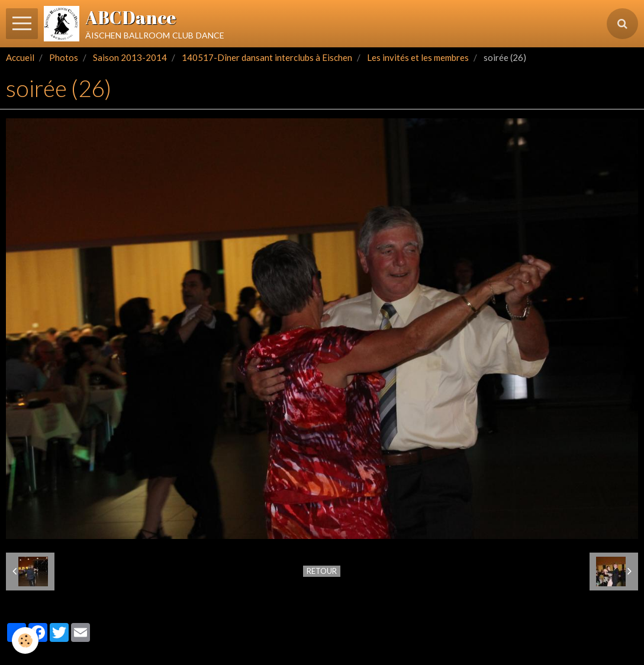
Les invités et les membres (418, 57)
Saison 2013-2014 (130, 57)
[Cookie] (25, 640)
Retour (322, 571)
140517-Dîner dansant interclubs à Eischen (267, 57)
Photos (64, 57)
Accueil (20, 57)
